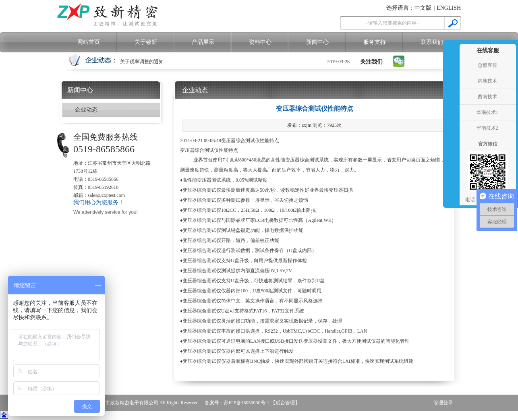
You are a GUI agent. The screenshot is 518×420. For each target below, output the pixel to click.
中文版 (423, 8)
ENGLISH (449, 8)
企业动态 (86, 110)
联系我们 (432, 42)
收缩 (450, 113)
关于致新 (146, 42)
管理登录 (443, 403)
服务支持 (375, 42)
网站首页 (89, 42)
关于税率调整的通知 (142, 62)
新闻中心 (317, 42)
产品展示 (203, 42)
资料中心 (260, 42)
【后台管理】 (285, 403)
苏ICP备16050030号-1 (247, 403)
